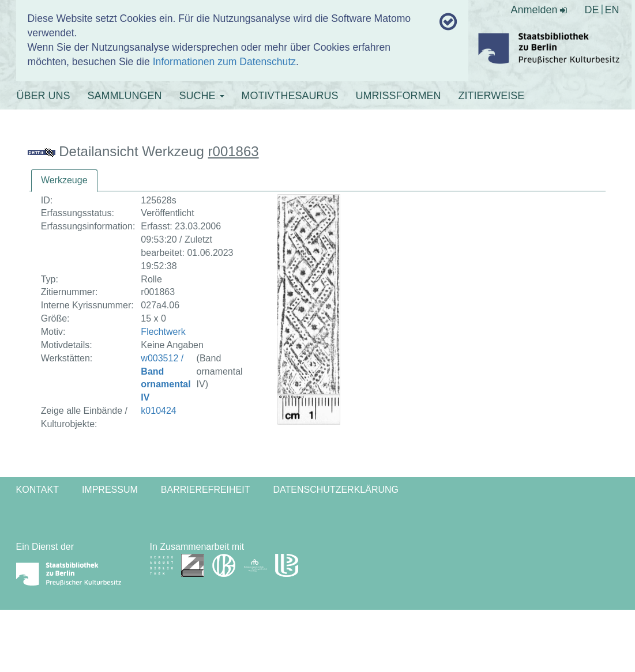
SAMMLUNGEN (125, 96)
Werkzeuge (64, 180)
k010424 (158, 411)
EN (612, 10)
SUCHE (202, 96)
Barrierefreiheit (206, 490)
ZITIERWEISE (492, 96)
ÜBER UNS (44, 96)
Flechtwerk (163, 332)
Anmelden (539, 10)
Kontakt (37, 490)
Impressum (110, 490)
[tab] (64, 181)
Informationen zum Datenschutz (224, 62)
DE (591, 10)
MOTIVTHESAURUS (290, 96)
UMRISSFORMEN (399, 96)
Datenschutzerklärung (336, 490)
